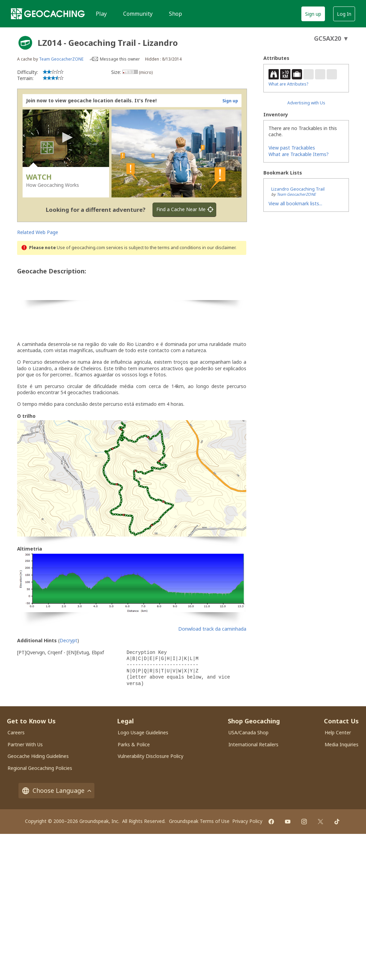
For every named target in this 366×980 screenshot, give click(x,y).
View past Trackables (292, 148)
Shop (175, 14)
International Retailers (253, 744)
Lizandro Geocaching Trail (298, 189)
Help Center (338, 732)
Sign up (313, 14)
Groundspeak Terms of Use (199, 821)
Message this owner (120, 59)
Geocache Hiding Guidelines (38, 756)
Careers (16, 732)
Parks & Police (134, 744)
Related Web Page (38, 232)
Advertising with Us (306, 103)
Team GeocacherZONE (61, 59)
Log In (344, 14)
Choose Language (56, 791)
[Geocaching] (48, 14)
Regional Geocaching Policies (40, 768)
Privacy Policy (247, 821)
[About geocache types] (25, 43)
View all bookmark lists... (295, 203)
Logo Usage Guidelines (143, 732)
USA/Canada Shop (249, 732)
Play (101, 14)
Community (138, 14)
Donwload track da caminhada (212, 629)
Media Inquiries (342, 744)
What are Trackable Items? (299, 154)
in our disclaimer (219, 248)
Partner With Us (25, 744)
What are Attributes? (288, 84)
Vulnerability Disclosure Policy (151, 756)
